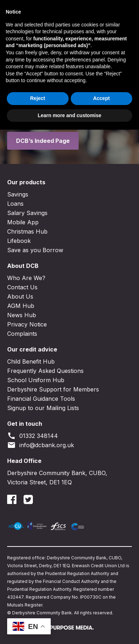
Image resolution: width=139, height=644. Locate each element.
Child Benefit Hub (31, 361)
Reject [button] (38, 613)
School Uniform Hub (36, 380)
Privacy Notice (27, 324)
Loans (15, 204)
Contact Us (22, 287)
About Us (20, 296)
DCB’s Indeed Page (43, 141)
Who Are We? (26, 278)
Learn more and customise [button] (69, 629)
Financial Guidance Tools (41, 399)
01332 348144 (33, 436)
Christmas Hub (27, 231)
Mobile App (23, 222)
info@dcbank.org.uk (41, 445)
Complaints (22, 334)
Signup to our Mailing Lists (43, 408)
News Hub (22, 315)
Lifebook (19, 241)
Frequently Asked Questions (45, 371)
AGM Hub (21, 306)
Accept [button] (101, 613)
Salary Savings (27, 213)
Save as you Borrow (35, 250)
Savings (18, 194)
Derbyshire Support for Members (53, 389)
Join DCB (68, 9)
